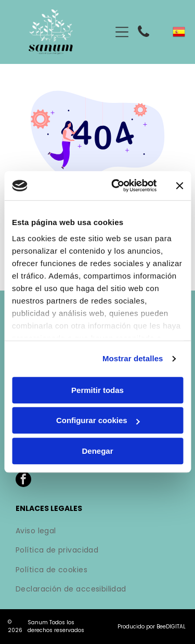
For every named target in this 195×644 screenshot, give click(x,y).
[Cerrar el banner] (179, 186)
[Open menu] (122, 32)
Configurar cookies (98, 421)
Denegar (97, 451)
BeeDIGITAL (171, 627)
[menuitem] (97, 532)
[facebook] (23, 481)
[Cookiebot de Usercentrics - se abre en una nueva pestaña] (116, 186)
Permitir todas (97, 390)
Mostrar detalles (133, 359)
